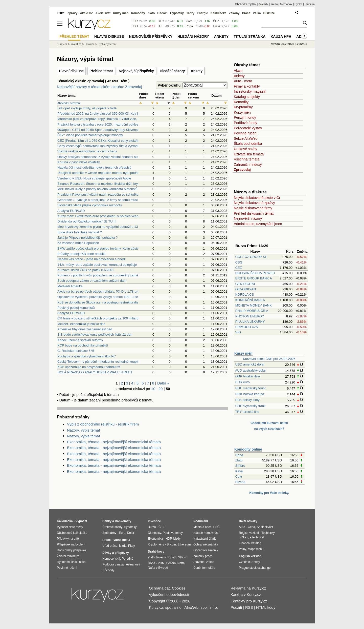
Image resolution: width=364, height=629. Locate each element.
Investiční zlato (166, 557)
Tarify (190, 13)
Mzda (123, 546)
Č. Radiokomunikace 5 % (76, 351)
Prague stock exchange (255, 568)
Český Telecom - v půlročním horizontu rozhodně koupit (98, 362)
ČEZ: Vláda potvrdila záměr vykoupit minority (90, 135)
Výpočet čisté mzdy (70, 527)
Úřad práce (110, 546)
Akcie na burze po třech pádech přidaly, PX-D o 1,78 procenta (102, 291)
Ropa (239, 455)
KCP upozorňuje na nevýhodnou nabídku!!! (89, 367)
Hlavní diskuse (71, 71)
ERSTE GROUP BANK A (254, 278)
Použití (236, 607)
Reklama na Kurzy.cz (248, 588)
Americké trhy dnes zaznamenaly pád (85, 329)
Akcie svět (103, 13)
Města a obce (202, 527)
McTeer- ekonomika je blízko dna (81, 324)
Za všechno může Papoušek (78, 243)
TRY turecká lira (247, 412)
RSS (249, 607)
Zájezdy (263, 4)
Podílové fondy (246, 123)
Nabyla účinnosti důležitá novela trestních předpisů (94, 167)
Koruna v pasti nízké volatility (79, 162)
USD (135, 26)
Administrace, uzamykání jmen (258, 224)
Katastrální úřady (205, 539)
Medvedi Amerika (70, 286)
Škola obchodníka (248, 144)
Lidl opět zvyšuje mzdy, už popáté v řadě (87, 108)
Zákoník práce (203, 556)
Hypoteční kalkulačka (71, 562)
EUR (135, 21)
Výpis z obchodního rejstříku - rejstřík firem (103, 424)
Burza (152, 527)
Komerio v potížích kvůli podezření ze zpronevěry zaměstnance (104, 275)
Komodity (241, 102)
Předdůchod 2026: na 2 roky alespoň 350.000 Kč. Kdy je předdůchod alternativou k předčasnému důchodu (135, 114)
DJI (160, 26)
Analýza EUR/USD (71, 211)
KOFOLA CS (245, 295)
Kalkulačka (219, 13)
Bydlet (298, 4)
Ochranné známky (206, 544)
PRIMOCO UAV (247, 327)
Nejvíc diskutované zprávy (254, 203)
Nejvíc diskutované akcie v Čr (257, 198)
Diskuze (269, 13)
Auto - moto (243, 81)
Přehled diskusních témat (254, 213)
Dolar (131, 533)
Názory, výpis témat (84, 430)
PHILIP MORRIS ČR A (252, 311)
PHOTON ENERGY (250, 316)
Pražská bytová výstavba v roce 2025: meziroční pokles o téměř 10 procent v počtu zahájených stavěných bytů (138, 124)
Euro (122, 533)
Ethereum (184, 544)
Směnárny (109, 533)
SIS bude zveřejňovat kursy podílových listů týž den (95, 334)
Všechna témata (247, 159)
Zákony (234, 13)
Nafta (181, 563)
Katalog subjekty (247, 97)
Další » (163, 383)
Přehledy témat (107, 44)
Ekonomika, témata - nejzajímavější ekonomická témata (114, 442)
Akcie (238, 71)
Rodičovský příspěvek (72, 550)
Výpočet (81, 521)
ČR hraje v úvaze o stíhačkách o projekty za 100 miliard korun (103, 318)
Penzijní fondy (245, 117)
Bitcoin (162, 13)
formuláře (209, 568)
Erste (216, 26)
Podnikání (201, 521)
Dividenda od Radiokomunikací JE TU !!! (87, 221)
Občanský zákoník (206, 550)
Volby (242, 549)
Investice (76, 44)
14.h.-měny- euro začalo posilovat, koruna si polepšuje (97, 265)
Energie (202, 13)
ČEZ (239, 268)
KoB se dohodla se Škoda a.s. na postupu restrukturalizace (100, 302)
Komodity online (248, 449)
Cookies (179, 588)
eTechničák (257, 537)
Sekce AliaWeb (246, 138)
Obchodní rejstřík (246, 4)
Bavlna (240, 482)
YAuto (274, 4)
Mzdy (177, 539)
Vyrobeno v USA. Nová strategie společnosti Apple (94, 178)
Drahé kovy (156, 552)
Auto (242, 527)
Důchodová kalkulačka (72, 533)
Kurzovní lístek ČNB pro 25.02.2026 (269, 359)
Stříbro (240, 466)
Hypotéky (177, 13)
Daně (197, 568)
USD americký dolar (250, 364)
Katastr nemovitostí (206, 533)
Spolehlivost (265, 527)
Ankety (197, 71)
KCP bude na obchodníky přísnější (83, 345)
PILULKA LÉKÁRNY (250, 322)
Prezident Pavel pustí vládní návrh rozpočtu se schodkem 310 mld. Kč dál (111, 195)
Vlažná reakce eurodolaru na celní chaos (87, 151)
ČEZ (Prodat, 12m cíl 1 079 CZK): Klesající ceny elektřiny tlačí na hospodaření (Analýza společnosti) (131, 141)
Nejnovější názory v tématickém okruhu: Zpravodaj (99, 87)
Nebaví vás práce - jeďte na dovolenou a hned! (92, 259)
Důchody (108, 570)
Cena (251, 527)
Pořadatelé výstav (248, 128)
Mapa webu (256, 549)
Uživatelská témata (249, 154)
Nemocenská (111, 559)
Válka (257, 13)
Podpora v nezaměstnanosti (121, 564)
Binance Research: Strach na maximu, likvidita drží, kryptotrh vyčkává (108, 184)
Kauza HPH (281, 36)
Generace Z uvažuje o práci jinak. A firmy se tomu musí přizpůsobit (106, 200)
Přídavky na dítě (68, 539)
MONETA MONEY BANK (254, 305)
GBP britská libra (248, 376)
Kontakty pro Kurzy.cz (249, 601)
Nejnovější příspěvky (136, 71)
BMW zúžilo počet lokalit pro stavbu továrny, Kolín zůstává (100, 248)
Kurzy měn (242, 112)
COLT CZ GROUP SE (251, 257)
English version (250, 556)
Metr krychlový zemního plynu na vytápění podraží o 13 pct (100, 227)
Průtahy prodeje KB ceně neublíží (82, 254)
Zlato (239, 460)
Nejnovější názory (248, 218)
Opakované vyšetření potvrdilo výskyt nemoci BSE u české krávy (105, 297)
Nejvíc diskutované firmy (253, 208)
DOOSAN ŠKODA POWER (255, 273)
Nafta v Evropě (158, 568)
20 (161, 389)
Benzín (171, 563)
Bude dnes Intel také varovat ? (80, 232)
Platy (132, 546)
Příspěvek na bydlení (71, 544)
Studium (310, 4)
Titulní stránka (249, 36)
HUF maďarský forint (251, 388)
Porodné (128, 559)
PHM (161, 563)
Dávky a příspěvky (116, 553)
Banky (107, 521)
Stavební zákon (204, 562)
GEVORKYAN (246, 289)
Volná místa (122, 540)
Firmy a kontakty (247, 86)
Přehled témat (101, 71)
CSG (239, 262)
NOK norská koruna (250, 394)
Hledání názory (172, 71)
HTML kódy (266, 607)
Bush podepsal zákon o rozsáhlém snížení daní (92, 281)
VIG (238, 332)
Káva (239, 471)
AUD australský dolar (251, 370)
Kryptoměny (243, 107)
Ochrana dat (159, 588)
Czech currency (249, 562)
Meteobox (286, 4)
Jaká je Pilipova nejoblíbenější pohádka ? (88, 238)
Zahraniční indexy (248, 165)
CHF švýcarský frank (251, 406)
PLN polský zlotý (247, 400)
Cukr (239, 476)
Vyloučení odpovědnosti (169, 594)
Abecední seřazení (69, 103)
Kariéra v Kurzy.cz (246, 594)
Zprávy (72, 13)
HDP (169, 539)
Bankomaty (123, 521)
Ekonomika (155, 539)
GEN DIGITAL (246, 284)
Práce (246, 13)
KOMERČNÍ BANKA (250, 300)
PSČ (217, 527)
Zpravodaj (242, 170)
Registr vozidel (249, 533)
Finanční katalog (250, 543)
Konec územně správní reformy (80, 340)
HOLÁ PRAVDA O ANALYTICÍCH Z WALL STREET (95, 372)
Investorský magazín (250, 91)
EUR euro (243, 382)
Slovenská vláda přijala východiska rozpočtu (89, 205)
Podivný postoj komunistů (76, 308)
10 (153, 389)
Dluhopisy (154, 533)
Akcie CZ (86, 13)
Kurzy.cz (62, 44)
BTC (161, 21)
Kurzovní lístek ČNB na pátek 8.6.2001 (86, 270)
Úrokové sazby (246, 149)
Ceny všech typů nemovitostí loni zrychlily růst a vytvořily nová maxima (109, 146)
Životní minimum (68, 556)
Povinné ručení (246, 133)
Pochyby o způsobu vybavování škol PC (87, 356)
